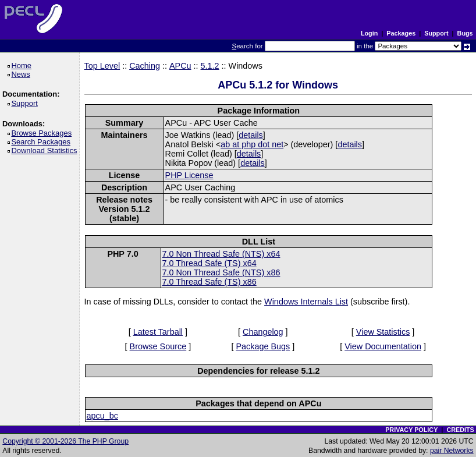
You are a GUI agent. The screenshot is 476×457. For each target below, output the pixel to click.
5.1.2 (210, 66)
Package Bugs (263, 346)
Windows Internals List (306, 302)
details (251, 135)
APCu (180, 66)
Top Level (102, 66)
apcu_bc (102, 416)
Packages (401, 33)
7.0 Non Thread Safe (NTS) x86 (221, 272)
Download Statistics (46, 150)
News (22, 74)
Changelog (263, 332)
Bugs (465, 33)
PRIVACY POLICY (411, 430)
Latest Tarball (158, 332)
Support (436, 33)
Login (369, 33)
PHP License (189, 175)
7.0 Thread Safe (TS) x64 (209, 263)
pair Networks (452, 451)
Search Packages (42, 142)
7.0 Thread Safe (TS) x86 (209, 282)
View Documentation (383, 346)
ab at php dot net (252, 144)
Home (23, 65)
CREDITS (460, 430)
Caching (145, 66)
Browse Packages (43, 133)
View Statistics (383, 332)
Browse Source (158, 346)
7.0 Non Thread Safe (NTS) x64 (221, 254)
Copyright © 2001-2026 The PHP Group (65, 441)
